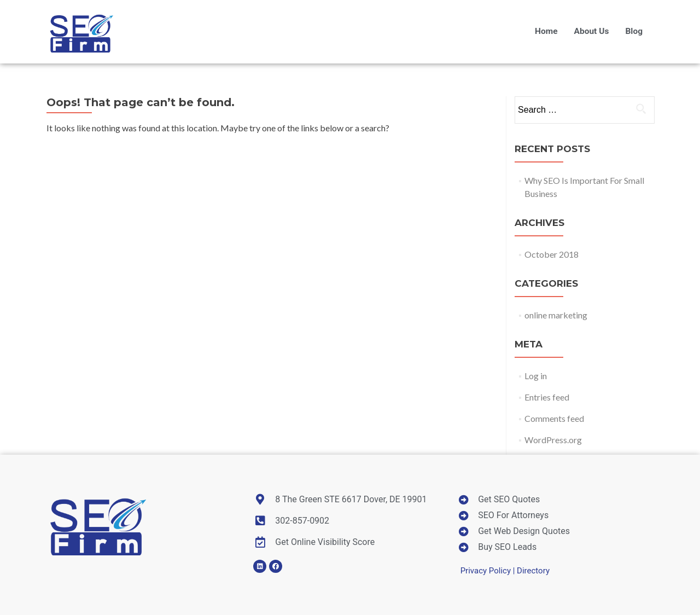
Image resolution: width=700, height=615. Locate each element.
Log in (536, 376)
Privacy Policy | (489, 571)
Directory (533, 571)
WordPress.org (553, 440)
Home (546, 31)
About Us (592, 31)
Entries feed (547, 397)
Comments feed (554, 418)
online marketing (556, 315)
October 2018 (552, 254)
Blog (634, 31)
